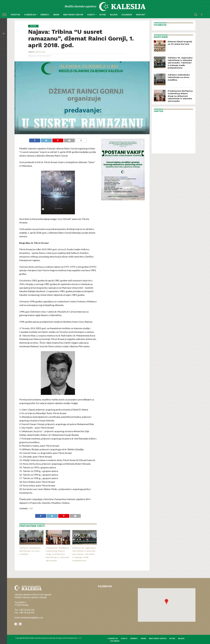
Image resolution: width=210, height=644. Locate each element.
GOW (80, 638)
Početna (15, 15)
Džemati (45, 15)
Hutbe (103, 15)
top (31, 509)
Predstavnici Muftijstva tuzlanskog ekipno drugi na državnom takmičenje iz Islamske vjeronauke (58, 554)
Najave (114, 15)
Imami (56, 15)
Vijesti (91, 15)
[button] (166, 602)
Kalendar (127, 15)
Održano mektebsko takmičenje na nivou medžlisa (30, 551)
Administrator (40, 52)
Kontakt (141, 15)
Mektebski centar (73, 15)
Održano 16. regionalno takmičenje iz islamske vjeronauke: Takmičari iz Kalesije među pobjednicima (84, 554)
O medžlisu (30, 15)
